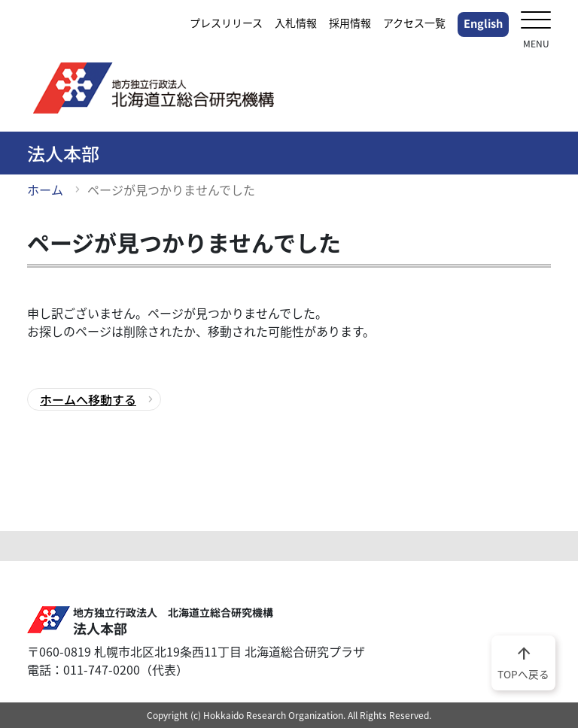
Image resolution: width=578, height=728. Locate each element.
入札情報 (296, 23)
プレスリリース (226, 23)
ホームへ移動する (88, 399)
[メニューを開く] (536, 21)
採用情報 (350, 23)
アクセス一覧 (414, 23)
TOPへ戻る (523, 662)
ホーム (45, 190)
